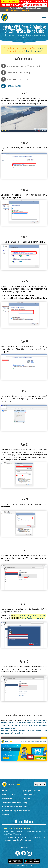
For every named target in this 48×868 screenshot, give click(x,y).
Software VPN (9, 795)
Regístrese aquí (34, 51)
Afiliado (6, 815)
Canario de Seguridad (12, 811)
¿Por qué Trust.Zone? (33, 791)
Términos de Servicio (12, 803)
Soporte (27, 799)
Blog (25, 803)
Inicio (5, 791)
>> (35, 5)
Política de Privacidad (12, 807)
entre (40, 48)
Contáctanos (29, 795)
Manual (26, 811)
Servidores (7, 799)
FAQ (25, 807)
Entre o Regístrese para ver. (33, 615)
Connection (17, 733)
